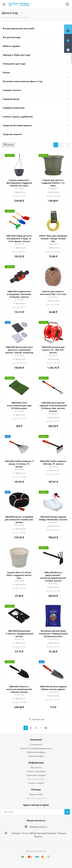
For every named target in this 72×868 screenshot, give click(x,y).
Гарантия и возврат (36, 775)
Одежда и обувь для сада (16, 55)
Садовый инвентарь (14, 108)
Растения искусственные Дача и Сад (23, 81)
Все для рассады (12, 37)
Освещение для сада (14, 64)
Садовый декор (11, 99)
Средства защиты (12, 134)
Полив (6, 72)
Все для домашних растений (18, 28)
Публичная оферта (36, 752)
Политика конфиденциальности (36, 748)
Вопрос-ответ (36, 794)
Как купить (36, 767)
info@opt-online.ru (38, 827)
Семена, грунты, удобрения (18, 117)
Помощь (36, 789)
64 (46, 728)
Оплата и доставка (36, 771)
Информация (36, 763)
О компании (36, 744)
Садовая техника (12, 90)
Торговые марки (36, 756)
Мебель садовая (11, 46)
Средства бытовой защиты (17, 125)
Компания (36, 740)
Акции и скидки (36, 783)
